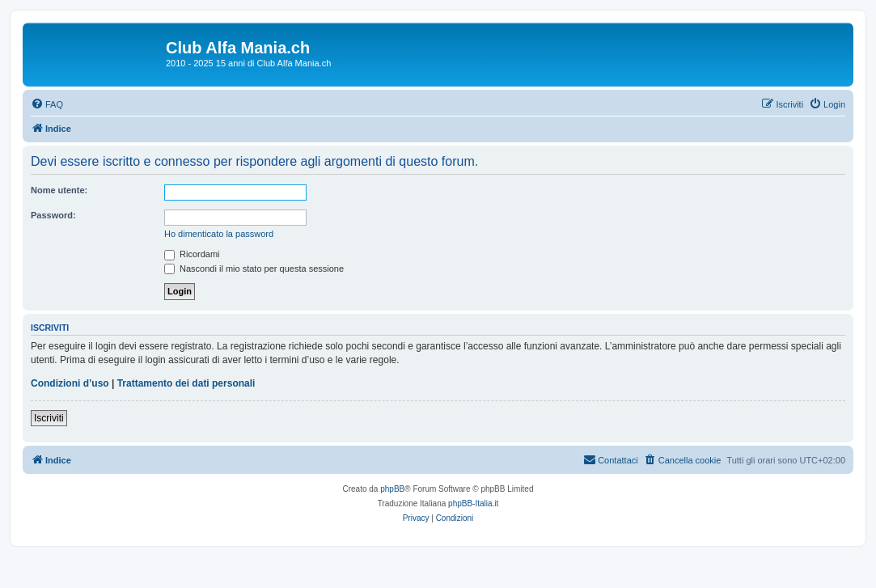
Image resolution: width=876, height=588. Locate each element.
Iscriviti (49, 418)
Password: (53, 215)
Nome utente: (59, 190)
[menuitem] (47, 104)
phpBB (392, 489)
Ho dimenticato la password (219, 234)
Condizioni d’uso (70, 383)
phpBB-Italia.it (473, 503)
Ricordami (192, 254)
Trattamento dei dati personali (186, 383)
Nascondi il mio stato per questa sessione (254, 269)
